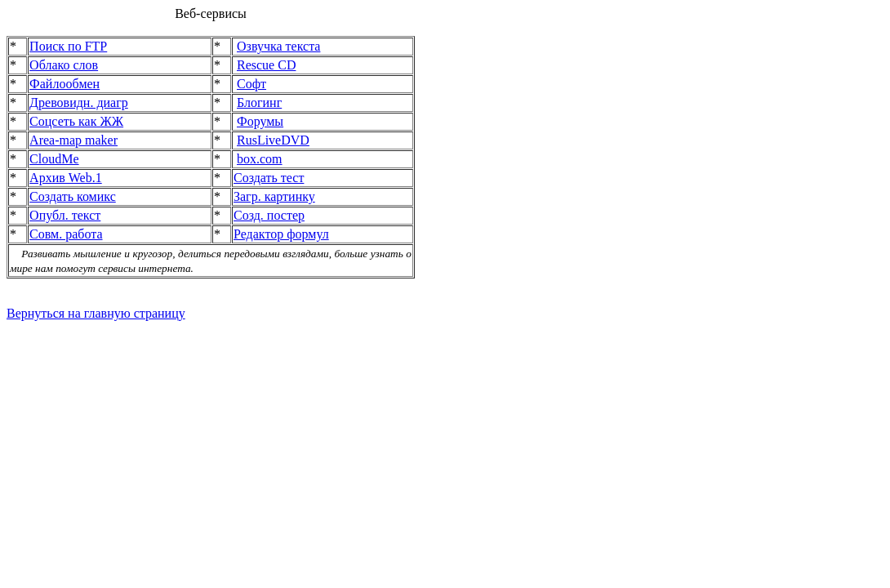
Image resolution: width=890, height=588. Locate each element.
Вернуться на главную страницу (96, 313)
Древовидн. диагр (79, 102)
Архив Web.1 (66, 178)
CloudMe (54, 159)
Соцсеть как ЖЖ (76, 121)
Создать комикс (73, 196)
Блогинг (259, 102)
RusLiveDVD (273, 140)
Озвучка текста (278, 46)
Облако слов (64, 65)
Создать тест (269, 178)
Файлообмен (65, 84)
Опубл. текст (65, 215)
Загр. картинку (274, 196)
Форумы (260, 121)
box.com (260, 159)
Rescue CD (266, 65)
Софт (251, 84)
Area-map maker (73, 140)
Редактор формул (281, 234)
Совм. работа (66, 234)
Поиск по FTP (68, 46)
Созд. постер (269, 215)
